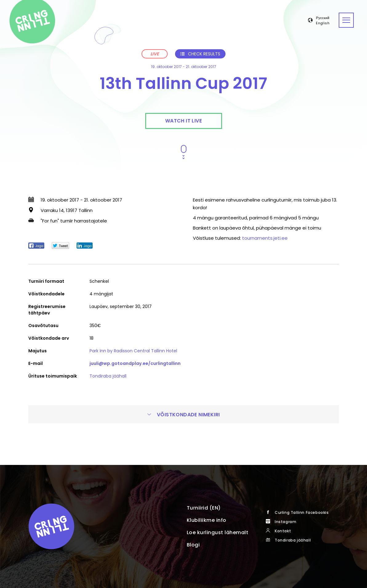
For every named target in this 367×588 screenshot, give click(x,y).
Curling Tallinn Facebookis (302, 512)
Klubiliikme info (207, 520)
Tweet (60, 246)
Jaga (36, 246)
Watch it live (183, 121)
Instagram (285, 522)
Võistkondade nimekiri (184, 415)
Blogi (193, 545)
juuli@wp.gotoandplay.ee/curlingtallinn (135, 363)
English (323, 23)
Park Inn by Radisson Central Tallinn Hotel (133, 351)
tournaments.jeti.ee (265, 238)
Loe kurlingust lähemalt (218, 532)
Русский (323, 18)
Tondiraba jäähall (108, 376)
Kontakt (283, 531)
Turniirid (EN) (204, 508)
